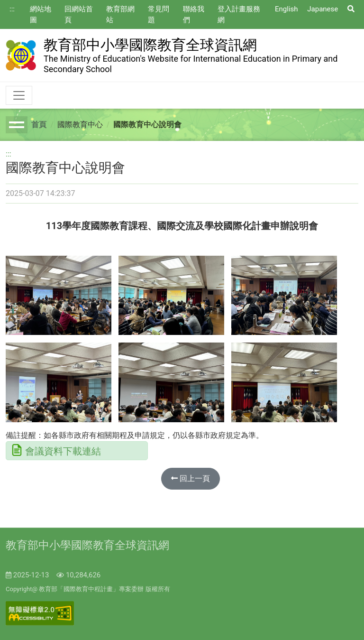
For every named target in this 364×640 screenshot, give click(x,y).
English (287, 9)
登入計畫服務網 (239, 14)
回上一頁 (191, 478)
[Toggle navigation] (19, 95)
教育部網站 (120, 14)
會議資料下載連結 (63, 451)
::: (12, 9)
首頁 (39, 125)
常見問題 (159, 14)
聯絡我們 (194, 14)
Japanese (323, 9)
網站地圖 (41, 14)
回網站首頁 (79, 14)
